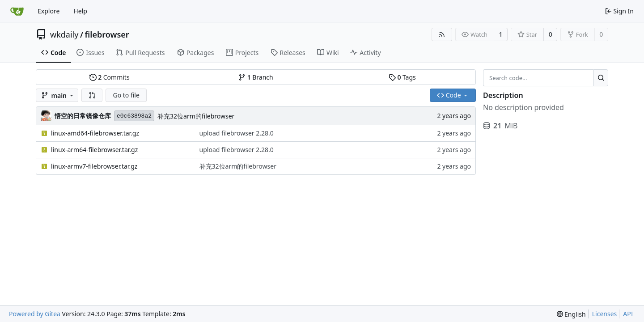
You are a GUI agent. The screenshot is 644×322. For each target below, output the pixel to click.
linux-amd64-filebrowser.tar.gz (95, 133)
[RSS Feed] (442, 34)
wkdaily (64, 34)
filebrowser (107, 34)
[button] (92, 95)
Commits (110, 77)
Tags (402, 77)
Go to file (126, 95)
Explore (49, 11)
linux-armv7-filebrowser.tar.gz (94, 166)
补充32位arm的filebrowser (196, 116)
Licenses (605, 314)
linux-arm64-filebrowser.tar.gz (94, 150)
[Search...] (601, 78)
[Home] (17, 11)
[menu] (571, 314)
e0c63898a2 (134, 116)
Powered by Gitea (35, 314)
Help (80, 11)
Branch (256, 77)
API (628, 314)
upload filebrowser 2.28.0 (237, 133)
